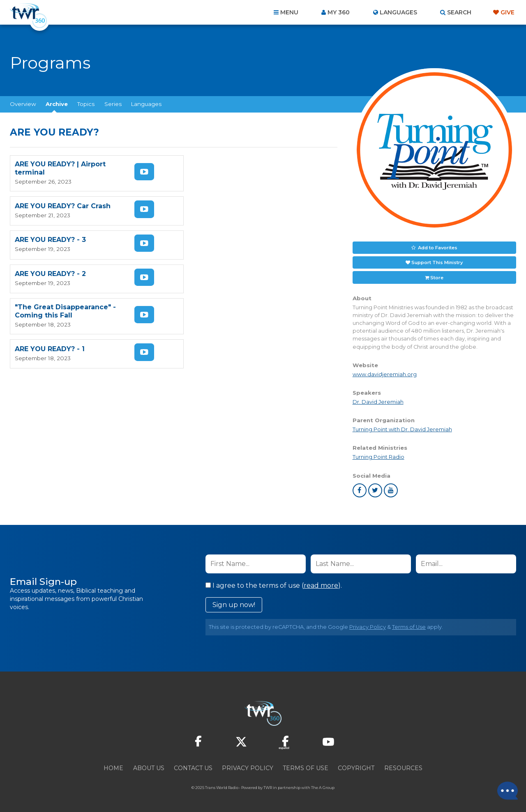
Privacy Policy (368, 627)
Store (437, 277)
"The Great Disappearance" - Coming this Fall (65, 243)
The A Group (323, 787)
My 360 (339, 12)
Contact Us (193, 768)
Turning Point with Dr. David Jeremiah (402, 429)
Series (113, 104)
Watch (143, 172)
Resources (403, 768)
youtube (391, 490)
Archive (57, 104)
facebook (360, 490)
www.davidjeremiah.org (385, 374)
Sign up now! (234, 604)
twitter (375, 490)
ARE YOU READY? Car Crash (229, 168)
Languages (146, 104)
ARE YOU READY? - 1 (216, 243)
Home (113, 768)
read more (321, 585)
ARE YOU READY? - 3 (50, 206)
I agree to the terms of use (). (274, 585)
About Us (149, 768)
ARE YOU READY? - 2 (216, 206)
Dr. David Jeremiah (378, 401)
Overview (23, 104)
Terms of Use (409, 627)
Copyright (356, 768)
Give (508, 12)
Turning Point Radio (378, 457)
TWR (268, 787)
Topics (86, 104)
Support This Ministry (437, 262)
